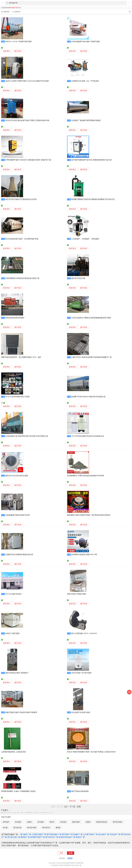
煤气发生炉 (46, 828)
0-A (2, 813)
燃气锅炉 (6, 822)
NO (29, 813)
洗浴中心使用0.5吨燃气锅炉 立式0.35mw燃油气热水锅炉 (27, 81)
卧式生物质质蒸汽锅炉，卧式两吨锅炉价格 (22, 239)
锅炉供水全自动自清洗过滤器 (17, 476)
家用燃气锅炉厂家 (38, 837)
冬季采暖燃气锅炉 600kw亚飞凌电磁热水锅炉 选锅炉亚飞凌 (28, 160)
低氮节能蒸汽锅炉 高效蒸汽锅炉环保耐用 (21, 712)
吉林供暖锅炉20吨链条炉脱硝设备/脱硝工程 (22, 278)
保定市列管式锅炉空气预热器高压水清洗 (21, 199)
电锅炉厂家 (78, 834)
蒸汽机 (5, 828)
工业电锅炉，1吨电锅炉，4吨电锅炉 (85, 239)
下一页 (72, 807)
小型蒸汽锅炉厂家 (39, 834)
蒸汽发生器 (17, 828)
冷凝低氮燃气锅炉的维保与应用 (18, 515)
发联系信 (6, 51)
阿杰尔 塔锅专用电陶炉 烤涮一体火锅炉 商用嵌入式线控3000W (91, 752)
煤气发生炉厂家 (52, 837)
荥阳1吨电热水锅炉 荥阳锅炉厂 (17, 673)
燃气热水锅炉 (118, 822)
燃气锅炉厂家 (67, 834)
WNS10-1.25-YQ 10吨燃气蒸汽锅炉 (19, 42)
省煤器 (88, 822)
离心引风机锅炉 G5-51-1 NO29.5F (84, 633)
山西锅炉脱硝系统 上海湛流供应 (14, 752)
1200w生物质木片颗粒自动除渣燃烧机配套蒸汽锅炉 (91, 318)
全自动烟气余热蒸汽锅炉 (81, 712)
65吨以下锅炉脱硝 (12, 633)
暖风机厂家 (25, 837)
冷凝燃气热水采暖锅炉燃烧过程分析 (19, 555)
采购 (129, 692)
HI (18, 813)
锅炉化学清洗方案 (78, 278)
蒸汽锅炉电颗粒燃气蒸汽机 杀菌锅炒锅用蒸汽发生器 (91, 160)
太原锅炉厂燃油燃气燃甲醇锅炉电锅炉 (86, 120)
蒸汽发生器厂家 (14, 837)
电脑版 (70, 858)
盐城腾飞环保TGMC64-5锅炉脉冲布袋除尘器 (88, 397)
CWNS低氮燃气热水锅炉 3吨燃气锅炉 (86, 42)
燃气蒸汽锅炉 (32, 828)
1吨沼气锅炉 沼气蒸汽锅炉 (81, 673)
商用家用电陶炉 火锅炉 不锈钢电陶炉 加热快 (18, 791)
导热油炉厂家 (115, 834)
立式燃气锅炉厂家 (90, 834)
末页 (79, 807)
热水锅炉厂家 (104, 834)
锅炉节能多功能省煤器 (80, 791)
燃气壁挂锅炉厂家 (54, 834)
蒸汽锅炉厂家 (26, 834)
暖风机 (58, 828)
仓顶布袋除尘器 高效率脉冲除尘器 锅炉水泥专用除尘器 (27, 436)
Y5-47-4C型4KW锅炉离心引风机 (18, 397)
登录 (61, 853)
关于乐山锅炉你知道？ (14, 594)
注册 (71, 853)
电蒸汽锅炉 (76, 822)
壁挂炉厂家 (80, 837)
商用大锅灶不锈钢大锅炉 (77, 594)
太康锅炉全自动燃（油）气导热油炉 (85, 81)
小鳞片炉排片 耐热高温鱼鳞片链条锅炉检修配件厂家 (91, 357)
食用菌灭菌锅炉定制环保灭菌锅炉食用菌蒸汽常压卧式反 (93, 199)
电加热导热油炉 (102, 822)
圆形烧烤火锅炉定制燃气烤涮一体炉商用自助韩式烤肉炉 (89, 515)
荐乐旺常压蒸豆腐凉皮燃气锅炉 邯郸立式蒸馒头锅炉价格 (27, 120)
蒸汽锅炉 (41, 822)
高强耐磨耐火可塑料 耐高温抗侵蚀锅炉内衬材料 (86, 476)
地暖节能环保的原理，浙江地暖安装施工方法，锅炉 (21, 357)
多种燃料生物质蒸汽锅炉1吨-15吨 (84, 555)
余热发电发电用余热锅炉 (15, 318)
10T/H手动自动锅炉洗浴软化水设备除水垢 (88, 436)
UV (43, 813)
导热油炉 (63, 822)
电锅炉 (29, 822)
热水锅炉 (18, 822)
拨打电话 (18, 51)
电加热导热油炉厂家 (67, 837)
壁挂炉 (52, 822)
